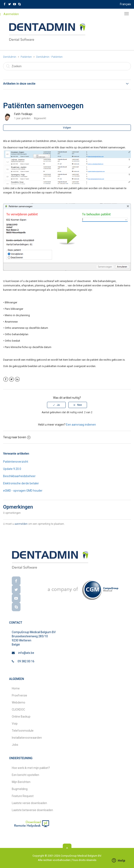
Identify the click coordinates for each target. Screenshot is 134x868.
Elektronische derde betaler (21, 483)
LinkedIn (17, 379)
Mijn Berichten (21, 782)
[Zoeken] (67, 66)
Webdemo (19, 702)
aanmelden (21, 524)
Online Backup (21, 717)
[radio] (56, 405)
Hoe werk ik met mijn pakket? (31, 768)
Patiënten (26, 57)
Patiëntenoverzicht (16, 462)
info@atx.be (26, 653)
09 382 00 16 (26, 661)
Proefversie (19, 695)
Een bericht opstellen (25, 775)
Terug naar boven (17, 437)
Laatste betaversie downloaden (32, 810)
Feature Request (23, 796)
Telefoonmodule (23, 731)
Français (125, 4)
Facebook (6, 379)
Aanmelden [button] (11, 14)
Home (16, 688)
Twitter (11, 379)
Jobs (15, 745)
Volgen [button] (67, 128)
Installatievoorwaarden (27, 738)
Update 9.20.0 (12, 469)
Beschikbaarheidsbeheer (19, 476)
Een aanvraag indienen (81, 425)
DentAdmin (10, 57)
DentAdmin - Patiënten (49, 57)
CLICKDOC (18, 710)
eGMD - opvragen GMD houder (23, 491)
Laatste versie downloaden (29, 803)
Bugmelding (20, 789)
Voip (15, 724)
